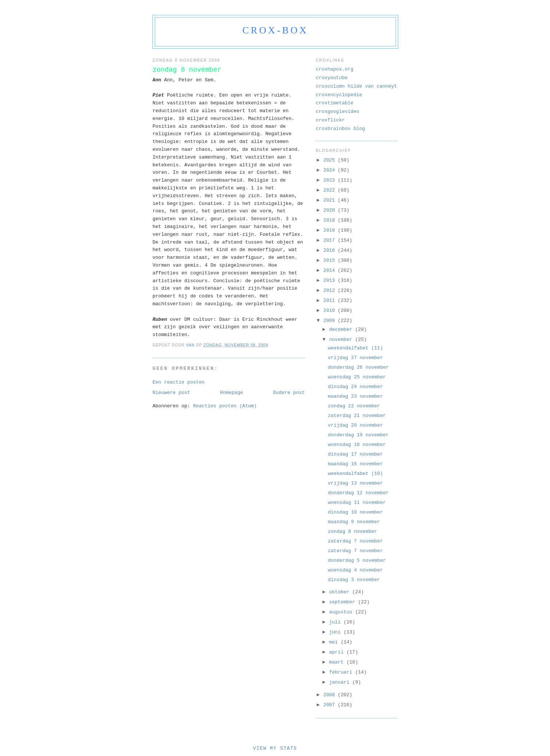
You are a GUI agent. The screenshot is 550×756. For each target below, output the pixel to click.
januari (341, 682)
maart (338, 662)
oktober (341, 592)
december (342, 330)
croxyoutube (332, 78)
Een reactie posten (179, 382)
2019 (330, 220)
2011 (330, 301)
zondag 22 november (354, 406)
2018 (330, 230)
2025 (330, 160)
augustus (342, 612)
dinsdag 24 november (355, 387)
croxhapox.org (335, 69)
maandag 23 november (355, 396)
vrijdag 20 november (355, 425)
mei (335, 642)
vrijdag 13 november (355, 483)
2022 (330, 190)
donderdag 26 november (358, 367)
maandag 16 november (355, 464)
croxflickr (330, 120)
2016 (330, 250)
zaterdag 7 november (355, 541)
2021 (330, 200)
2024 (330, 170)
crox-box (275, 30)
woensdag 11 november (357, 503)
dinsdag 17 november (355, 454)
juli (336, 622)
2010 (330, 311)
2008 (330, 695)
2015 (330, 260)
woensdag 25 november (357, 377)
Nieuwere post (171, 393)
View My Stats (275, 748)
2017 (330, 240)
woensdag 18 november (357, 445)
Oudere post (289, 393)
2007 (330, 705)
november (342, 340)
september (344, 602)
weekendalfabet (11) (355, 348)
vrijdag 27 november (355, 358)
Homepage (232, 393)
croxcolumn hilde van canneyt (356, 86)
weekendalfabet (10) (355, 474)
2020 (330, 210)
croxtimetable (335, 103)
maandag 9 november (354, 522)
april (338, 652)
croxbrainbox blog (341, 129)
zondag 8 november (352, 532)
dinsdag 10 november (355, 512)
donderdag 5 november (357, 561)
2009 (330, 321)
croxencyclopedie (339, 95)
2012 (330, 291)
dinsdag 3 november (354, 580)
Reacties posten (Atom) (225, 406)
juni (336, 632)
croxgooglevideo (338, 112)
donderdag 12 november (358, 493)
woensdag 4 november (355, 570)
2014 (330, 271)
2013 (330, 281)
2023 (330, 180)
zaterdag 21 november (357, 416)
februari (342, 672)
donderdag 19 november (358, 435)
